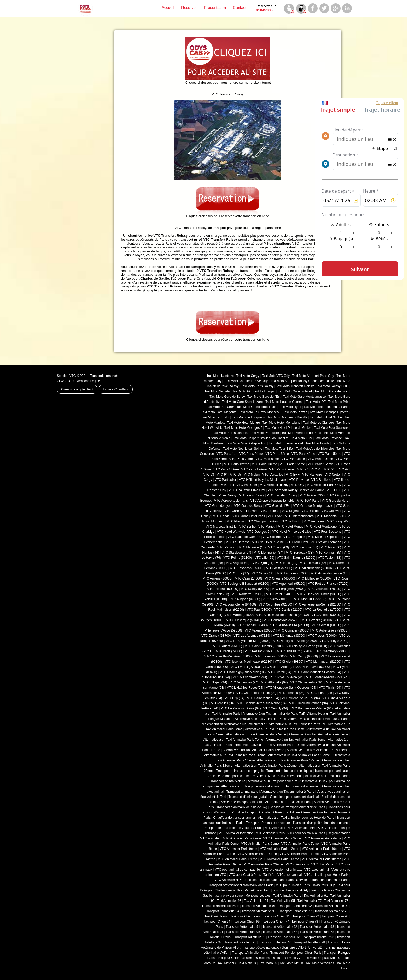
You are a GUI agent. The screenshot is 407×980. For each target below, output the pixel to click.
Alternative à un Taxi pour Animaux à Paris (318, 719)
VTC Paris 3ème (277, 454)
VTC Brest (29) (287, 563)
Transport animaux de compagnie (240, 771)
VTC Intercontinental (300, 516)
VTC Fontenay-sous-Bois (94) (327, 677)
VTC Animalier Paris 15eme (257, 854)
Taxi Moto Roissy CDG (332, 386)
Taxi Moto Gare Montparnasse (304, 397)
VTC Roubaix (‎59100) (223, 589)
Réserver (189, 7)
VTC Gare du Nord (335, 501)
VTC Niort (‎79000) (229, 651)
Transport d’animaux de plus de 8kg (242, 807)
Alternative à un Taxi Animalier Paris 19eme (266, 766)
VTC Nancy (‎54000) (255, 589)
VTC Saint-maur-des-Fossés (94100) (282, 615)
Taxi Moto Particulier (265, 433)
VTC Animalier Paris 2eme (242, 838)
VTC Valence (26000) (260, 630)
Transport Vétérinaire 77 (280, 932)
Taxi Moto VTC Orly (276, 376)
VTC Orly (298, 485)
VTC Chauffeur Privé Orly (247, 490)
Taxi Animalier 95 (283, 901)
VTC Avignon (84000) (245, 599)
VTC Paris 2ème (251, 454)
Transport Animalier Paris (250, 953)
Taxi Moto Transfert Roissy (295, 386)
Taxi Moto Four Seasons (331, 428)
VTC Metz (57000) (279, 568)
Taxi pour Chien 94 (217, 922)
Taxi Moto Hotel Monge (243, 423)
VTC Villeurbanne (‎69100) (313, 568)
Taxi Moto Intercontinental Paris (326, 407)
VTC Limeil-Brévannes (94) (308, 703)
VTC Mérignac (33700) (289, 636)
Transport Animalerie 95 (259, 911)
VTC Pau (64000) (259, 610)
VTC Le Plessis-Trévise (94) (241, 708)
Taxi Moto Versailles (320, 963)
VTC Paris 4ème (303, 454)
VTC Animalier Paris (270, 833)
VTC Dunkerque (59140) (243, 620)
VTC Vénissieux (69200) (294, 651)
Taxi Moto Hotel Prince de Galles (288, 428)
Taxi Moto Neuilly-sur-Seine (243, 449)
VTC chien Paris (297, 864)
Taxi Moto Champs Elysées (329, 412)
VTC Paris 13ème (264, 464)
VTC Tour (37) (239, 573)
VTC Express (270, 511)
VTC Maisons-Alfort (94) (250, 677)
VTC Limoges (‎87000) (293, 573)
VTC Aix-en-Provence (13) (330, 573)
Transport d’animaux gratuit (248, 797)
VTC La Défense (238, 542)
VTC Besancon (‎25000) (247, 568)
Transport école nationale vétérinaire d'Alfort (274, 948)
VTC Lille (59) (264, 558)
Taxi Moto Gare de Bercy (227, 397)
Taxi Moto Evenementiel (286, 443)
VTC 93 (209, 475)
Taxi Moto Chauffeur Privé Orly (246, 381)
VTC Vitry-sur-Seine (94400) (236, 604)
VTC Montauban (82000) (323, 662)
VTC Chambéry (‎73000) (331, 651)
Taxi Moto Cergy (248, 376)
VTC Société (272, 537)
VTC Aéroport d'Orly (274, 485)
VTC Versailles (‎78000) (325, 589)
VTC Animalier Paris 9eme (238, 849)
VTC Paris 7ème (241, 459)
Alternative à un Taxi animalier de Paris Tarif (274, 714)
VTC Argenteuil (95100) (289, 584)
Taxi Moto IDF (316, 402)
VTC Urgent (290, 511)
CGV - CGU (65, 381)
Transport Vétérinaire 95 (243, 932)
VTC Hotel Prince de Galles (292, 532)
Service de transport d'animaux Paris (322, 880)
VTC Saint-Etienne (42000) (296, 558)
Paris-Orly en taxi (257, 890)
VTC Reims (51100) (238, 558)
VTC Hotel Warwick (231, 532)
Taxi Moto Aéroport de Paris (301, 433)
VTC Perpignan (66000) (289, 589)
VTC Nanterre (312, 475)
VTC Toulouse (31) (305, 547)
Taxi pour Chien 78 (305, 922)
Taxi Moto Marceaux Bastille (287, 417)
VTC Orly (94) (235, 698)
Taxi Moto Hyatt (290, 407)
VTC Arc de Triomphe (326, 542)
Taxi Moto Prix (338, 402)
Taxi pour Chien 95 (246, 922)
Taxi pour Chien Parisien (235, 958)
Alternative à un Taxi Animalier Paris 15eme (299, 755)
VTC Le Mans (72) (313, 563)
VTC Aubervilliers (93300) (330, 630)
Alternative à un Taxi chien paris (280, 776)
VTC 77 (303, 469)
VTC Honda (221, 516)
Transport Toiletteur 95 (240, 942)
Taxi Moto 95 (268, 963)
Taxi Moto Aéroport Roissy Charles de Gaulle (302, 381)
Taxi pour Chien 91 (277, 916)
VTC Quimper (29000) (293, 630)
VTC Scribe (247, 527)
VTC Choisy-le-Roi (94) (307, 682)
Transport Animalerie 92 (295, 906)
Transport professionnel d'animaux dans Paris (241, 885)
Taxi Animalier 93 (229, 901)
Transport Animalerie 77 (295, 911)
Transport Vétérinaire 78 (317, 932)
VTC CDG (334, 490)
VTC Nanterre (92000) (248, 594)
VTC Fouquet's (338, 521)
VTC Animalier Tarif (302, 828)
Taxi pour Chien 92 (306, 916)
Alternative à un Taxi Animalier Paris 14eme (235, 755)
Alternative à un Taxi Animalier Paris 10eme (274, 745)
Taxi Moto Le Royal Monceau (260, 412)
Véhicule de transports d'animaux (231, 776)
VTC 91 (330, 469)
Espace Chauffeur (116, 389)
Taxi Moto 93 (227, 963)
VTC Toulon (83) (330, 558)
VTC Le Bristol (291, 521)
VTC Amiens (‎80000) (218, 578)
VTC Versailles (273, 475)
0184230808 (266, 8)
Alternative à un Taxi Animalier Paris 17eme (288, 760)
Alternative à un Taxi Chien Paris (288, 802)
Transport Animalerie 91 (259, 906)
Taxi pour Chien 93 (335, 916)
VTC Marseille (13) (252, 547)
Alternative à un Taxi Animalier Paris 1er (297, 724)
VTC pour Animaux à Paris (306, 833)
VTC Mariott (267, 527)
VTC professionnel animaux (282, 870)
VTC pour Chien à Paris (293, 885)
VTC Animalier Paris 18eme (322, 859)
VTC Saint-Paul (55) (277, 599)
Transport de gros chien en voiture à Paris (233, 828)
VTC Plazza (235, 521)
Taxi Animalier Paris (287, 896)
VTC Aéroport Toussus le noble (273, 501)
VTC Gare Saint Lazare (241, 511)
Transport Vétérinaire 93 (317, 927)
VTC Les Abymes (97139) (252, 636)
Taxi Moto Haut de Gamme (284, 402)
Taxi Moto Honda (318, 443)
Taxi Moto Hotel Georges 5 (243, 428)
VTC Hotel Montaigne (321, 527)
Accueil (168, 7)
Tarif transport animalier (302, 786)
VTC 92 (343, 469)
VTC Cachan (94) (320, 693)
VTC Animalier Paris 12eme (280, 849)
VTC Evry (293, 475)
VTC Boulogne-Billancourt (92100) (245, 584)
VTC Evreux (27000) (245, 667)
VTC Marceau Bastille (221, 527)
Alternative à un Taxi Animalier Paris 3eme (275, 729)
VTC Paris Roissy (252, 495)
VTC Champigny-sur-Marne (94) (243, 672)
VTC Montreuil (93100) (310, 599)
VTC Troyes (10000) (322, 636)
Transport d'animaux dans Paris (271, 880)
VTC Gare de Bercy (248, 506)
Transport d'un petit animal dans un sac (320, 823)
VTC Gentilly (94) (276, 708)
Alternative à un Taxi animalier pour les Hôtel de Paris (296, 818)
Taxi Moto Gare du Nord (295, 391)
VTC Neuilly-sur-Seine (268, 542)
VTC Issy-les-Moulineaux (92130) (248, 662)
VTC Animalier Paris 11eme (299, 854)
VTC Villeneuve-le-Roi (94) (301, 698)
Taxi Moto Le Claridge (318, 423)
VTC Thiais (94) (330, 688)
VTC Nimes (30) (263, 573)
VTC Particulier (225, 480)
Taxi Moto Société (217, 391)
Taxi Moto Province (328, 438)
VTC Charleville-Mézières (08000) (228, 656)
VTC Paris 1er (227, 454)
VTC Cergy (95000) (304, 656)
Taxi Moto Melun (291, 963)
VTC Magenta (327, 516)
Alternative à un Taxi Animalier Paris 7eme (233, 740)
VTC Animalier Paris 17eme (238, 859)
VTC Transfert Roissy (282, 495)
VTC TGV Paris (308, 501)
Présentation (215, 7)
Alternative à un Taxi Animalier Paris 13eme (318, 750)
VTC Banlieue (321, 480)
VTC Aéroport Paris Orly (324, 485)
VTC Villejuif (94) (215, 682)
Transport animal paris (242, 792)
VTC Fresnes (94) (292, 693)
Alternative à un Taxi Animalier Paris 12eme (253, 750)
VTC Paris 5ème (330, 454)
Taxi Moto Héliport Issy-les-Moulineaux (260, 438)
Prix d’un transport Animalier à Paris (257, 812)
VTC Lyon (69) (279, 547)
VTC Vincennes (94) (244, 682)
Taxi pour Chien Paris (245, 916)
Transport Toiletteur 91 (249, 937)
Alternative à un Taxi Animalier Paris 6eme (318, 734)
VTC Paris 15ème (292, 464)
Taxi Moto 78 (312, 958)
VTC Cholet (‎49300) (289, 662)
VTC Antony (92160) (334, 641)
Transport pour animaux (332, 771)
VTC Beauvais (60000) (271, 656)
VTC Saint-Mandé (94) (263, 698)
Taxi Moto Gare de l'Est (264, 397)
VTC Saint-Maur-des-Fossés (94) (317, 672)
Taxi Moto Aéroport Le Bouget (254, 391)
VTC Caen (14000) (249, 578)
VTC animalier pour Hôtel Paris (326, 875)
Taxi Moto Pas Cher (220, 407)
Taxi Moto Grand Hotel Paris (256, 407)
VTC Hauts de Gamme (244, 537)
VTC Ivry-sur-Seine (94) (287, 677)
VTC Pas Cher (247, 485)
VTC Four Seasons (327, 532)
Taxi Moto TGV (301, 438)
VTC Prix (228, 485)
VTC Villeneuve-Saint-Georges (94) (291, 688)
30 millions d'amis (267, 958)
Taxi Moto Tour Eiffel (279, 449)
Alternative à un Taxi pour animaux (272, 781)
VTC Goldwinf (331, 511)
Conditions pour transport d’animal (294, 797)
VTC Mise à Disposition (324, 537)
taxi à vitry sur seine (229, 896)
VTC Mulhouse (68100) (314, 578)
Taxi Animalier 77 (310, 901)
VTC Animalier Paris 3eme (282, 838)
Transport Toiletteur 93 (318, 937)
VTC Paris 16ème (320, 464)
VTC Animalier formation (236, 833)
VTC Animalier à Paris (230, 880)
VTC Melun (252, 475)
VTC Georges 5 (258, 532)
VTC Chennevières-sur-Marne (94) (262, 703)
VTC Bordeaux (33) (300, 553)
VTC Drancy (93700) (216, 636)
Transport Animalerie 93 (332, 906)
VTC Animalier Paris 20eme (263, 864)
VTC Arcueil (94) (223, 703)
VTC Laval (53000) (317, 667)
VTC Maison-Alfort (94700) (281, 667)
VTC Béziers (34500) (317, 620)
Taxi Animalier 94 (256, 901)
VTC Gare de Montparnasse (313, 506)
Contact (240, 7)
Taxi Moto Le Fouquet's (248, 417)
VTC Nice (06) (331, 547)
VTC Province (299, 480)
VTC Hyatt (275, 516)
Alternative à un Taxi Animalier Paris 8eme (296, 740)
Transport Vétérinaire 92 (280, 927)
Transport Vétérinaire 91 (243, 927)
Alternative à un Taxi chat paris (327, 776)
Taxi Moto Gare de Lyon (332, 391)
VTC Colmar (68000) (326, 625)
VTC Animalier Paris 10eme (322, 849)
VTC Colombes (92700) (275, 604)
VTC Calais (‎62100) (288, 610)
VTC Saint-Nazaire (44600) (290, 625)
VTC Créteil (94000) (280, 594)
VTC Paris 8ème (267, 459)
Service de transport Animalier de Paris (297, 807)
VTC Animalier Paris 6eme (260, 844)
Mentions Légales (89, 381)
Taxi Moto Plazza (295, 412)
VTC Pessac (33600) (260, 651)
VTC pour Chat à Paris (245, 875)
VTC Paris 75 (227, 547)
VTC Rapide (310, 511)
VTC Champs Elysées (262, 521)
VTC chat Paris (323, 864)
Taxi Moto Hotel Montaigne (281, 423)
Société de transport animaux (242, 802)
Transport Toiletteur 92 (284, 937)
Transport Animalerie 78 (332, 911)
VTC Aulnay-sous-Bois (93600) (319, 594)
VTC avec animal (317, 870)
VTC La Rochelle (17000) (323, 610)
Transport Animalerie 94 (222, 911)
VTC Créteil (333, 475)
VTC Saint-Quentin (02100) (264, 646)
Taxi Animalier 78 (336, 901)
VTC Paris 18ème (226, 469)
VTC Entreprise (294, 537)
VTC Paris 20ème (282, 469)
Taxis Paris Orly (323, 885)
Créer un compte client (77, 389)
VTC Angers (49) (238, 563)
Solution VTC (66, 376)
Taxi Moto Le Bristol (215, 417)
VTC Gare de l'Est (278, 506)
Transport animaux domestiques (289, 771)
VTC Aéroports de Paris (231, 501)
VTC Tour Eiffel (297, 542)
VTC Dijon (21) (263, 563)
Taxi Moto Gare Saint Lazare (242, 402)
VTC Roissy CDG (312, 495)
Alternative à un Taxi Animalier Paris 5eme (256, 734)
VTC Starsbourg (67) (236, 553)
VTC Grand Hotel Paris (249, 516)
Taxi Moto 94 (247, 963)
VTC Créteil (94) (280, 672)
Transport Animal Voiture (228, 781)
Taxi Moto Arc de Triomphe (315, 449)
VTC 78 (316, 469)
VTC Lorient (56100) (228, 646)
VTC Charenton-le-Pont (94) (256, 693)
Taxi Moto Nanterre (220, 376)
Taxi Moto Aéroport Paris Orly (313, 376)
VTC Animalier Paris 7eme (300, 844)
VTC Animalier (275, 828)
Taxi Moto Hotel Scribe (326, 417)
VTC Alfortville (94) (274, 682)
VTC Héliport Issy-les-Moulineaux (263, 480)
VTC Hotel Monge (291, 527)
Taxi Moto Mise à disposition (246, 443)
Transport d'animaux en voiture (268, 823)
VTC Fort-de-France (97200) (328, 584)
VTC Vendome (314, 521)
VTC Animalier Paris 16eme (280, 859)
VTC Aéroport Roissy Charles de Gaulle (296, 490)
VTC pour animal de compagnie (237, 870)
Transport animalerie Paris (220, 906)
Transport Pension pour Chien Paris (296, 953)
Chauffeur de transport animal (235, 818)
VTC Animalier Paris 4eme (322, 838)
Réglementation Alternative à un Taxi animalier (234, 724)
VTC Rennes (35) (329, 553)
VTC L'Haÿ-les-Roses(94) (245, 688)
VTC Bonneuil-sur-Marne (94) (311, 708)
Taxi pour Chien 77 (276, 922)
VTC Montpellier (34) (269, 553)
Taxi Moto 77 (291, 958)
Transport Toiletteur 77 (275, 942)
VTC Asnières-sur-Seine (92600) (318, 604)
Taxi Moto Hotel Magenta (219, 412)
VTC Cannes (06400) (253, 625)
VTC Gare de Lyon (218, 506)
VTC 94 (222, 475)
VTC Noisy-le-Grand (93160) (307, 646)
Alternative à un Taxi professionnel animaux (252, 786)
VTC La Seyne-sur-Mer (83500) (248, 641)
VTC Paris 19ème (254, 469)
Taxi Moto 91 (333, 958)
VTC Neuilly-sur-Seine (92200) (295, 641)
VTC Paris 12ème (237, 464)
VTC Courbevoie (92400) (281, 620)
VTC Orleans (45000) (280, 578)
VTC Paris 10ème (320, 459)
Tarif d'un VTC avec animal (283, 875)
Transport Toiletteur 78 (309, 942)
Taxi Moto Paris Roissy (257, 386)
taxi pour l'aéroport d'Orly (291, 890)
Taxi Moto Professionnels (230, 433)
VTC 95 (236, 475)
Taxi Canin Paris (216, 916)
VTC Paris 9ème (293, 459)
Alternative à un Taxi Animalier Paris (260, 719)
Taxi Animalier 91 (316, 896)
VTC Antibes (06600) (326, 615)
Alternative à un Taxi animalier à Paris (287, 792)
